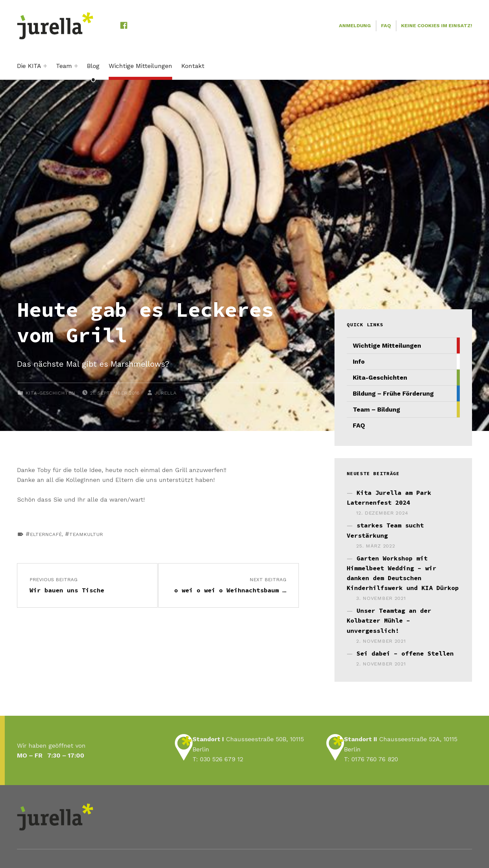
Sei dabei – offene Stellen (405, 653)
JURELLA (166, 393)
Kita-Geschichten (50, 393)
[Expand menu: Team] (76, 66)
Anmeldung (355, 25)
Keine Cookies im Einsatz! (437, 25)
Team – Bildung (376, 409)
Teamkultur (86, 534)
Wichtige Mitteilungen (140, 66)
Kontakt (193, 66)
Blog (93, 66)
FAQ (386, 25)
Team (64, 66)
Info (359, 361)
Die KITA (29, 66)
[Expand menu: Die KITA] (45, 66)
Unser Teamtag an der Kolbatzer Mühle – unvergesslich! (389, 620)
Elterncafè (46, 534)
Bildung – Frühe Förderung (393, 393)
